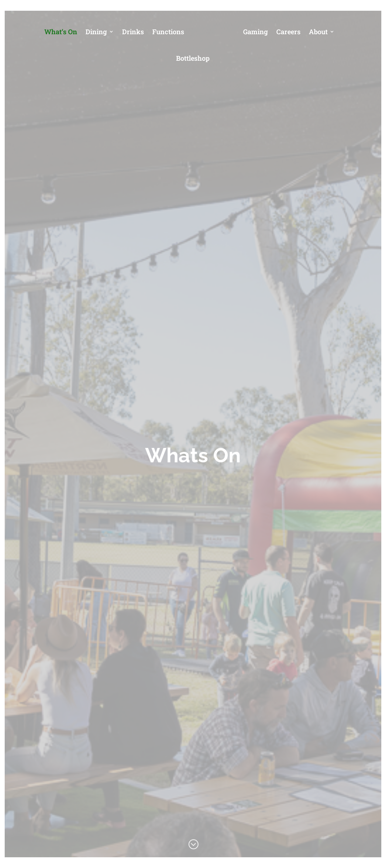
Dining (96, 33)
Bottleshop (193, 59)
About (318, 33)
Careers (288, 33)
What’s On (61, 33)
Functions (168, 33)
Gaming (256, 33)
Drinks (133, 33)
